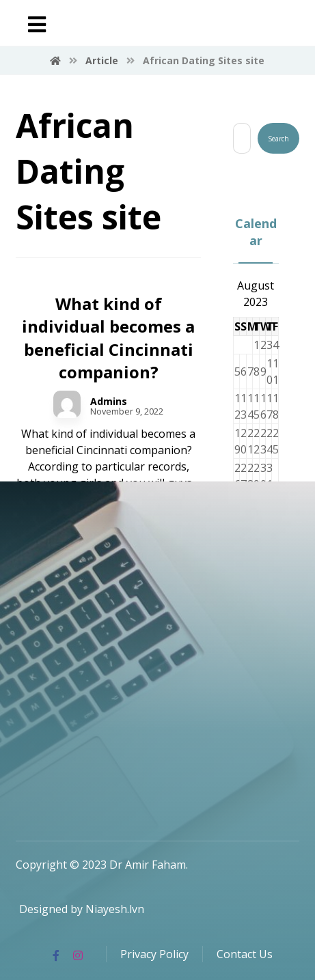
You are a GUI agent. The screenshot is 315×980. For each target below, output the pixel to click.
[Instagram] (78, 955)
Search (278, 139)
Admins (109, 402)
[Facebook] (56, 955)
